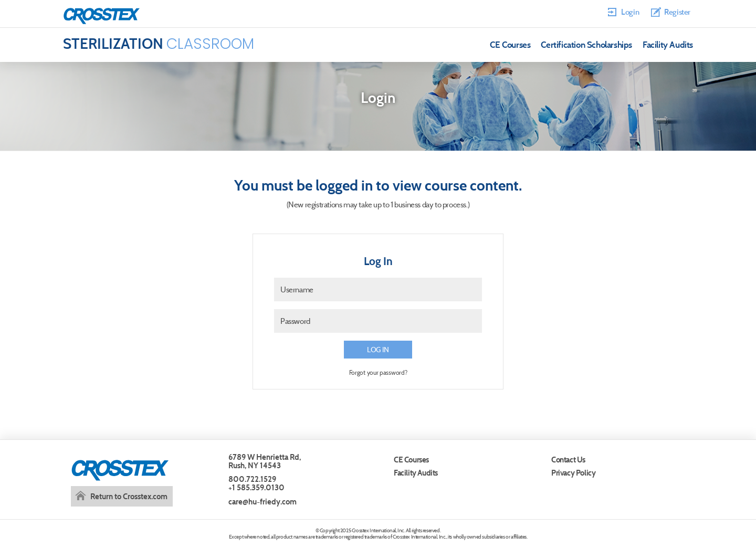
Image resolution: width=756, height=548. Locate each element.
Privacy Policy (573, 473)
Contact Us (568, 460)
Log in (378, 350)
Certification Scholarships (586, 45)
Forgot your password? (378, 372)
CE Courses (510, 45)
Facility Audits (668, 45)
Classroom (159, 44)
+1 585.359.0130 (256, 487)
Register (677, 12)
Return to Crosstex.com (129, 496)
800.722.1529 (252, 479)
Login (630, 12)
